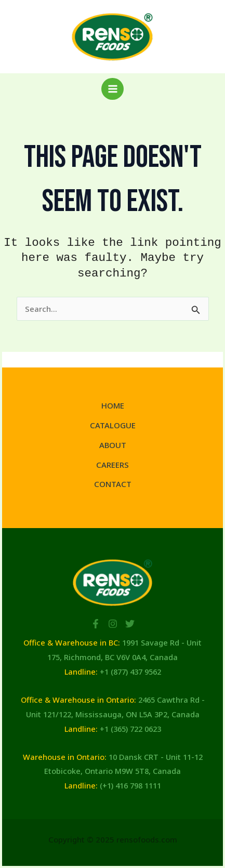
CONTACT (113, 484)
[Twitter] (130, 624)
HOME (113, 405)
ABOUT (113, 445)
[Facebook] (96, 624)
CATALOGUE (113, 425)
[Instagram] (113, 624)
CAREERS (112, 465)
